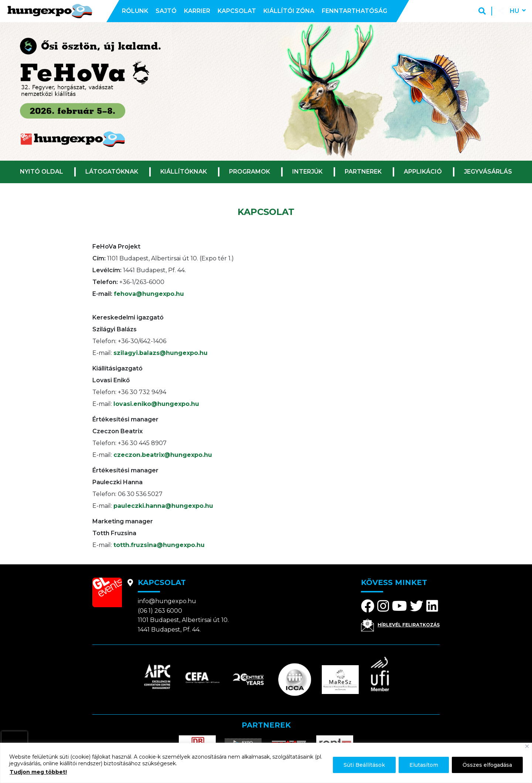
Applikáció (423, 172)
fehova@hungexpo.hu (149, 294)
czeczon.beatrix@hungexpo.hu (163, 455)
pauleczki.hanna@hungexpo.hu (163, 506)
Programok (250, 172)
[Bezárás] (527, 746)
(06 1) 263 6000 (160, 611)
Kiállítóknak (184, 172)
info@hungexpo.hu (167, 601)
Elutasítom (424, 765)
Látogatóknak (112, 172)
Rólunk (135, 11)
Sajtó (166, 11)
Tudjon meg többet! (38, 772)
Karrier (197, 11)
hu (514, 11)
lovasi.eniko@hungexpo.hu (156, 404)
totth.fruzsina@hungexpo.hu (159, 545)
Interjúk (307, 172)
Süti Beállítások (364, 765)
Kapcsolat (237, 11)
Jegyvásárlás (488, 172)
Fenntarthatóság (354, 11)
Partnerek (363, 172)
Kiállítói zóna (289, 11)
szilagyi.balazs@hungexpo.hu (161, 353)
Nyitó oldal (42, 172)
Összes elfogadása (487, 765)
